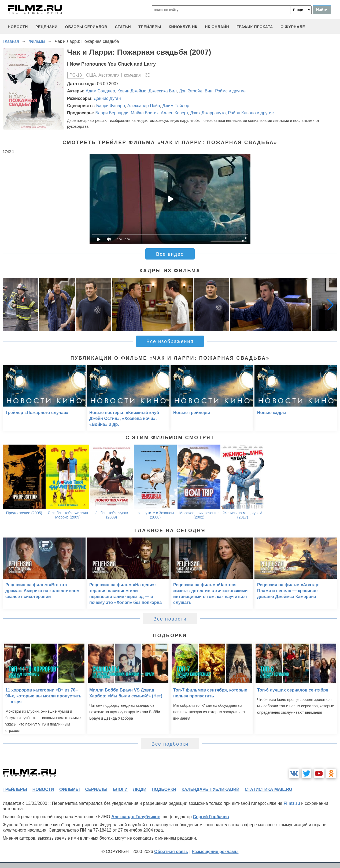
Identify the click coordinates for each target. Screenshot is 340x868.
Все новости (170, 619)
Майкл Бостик (145, 113)
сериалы (96, 789)
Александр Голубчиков (136, 817)
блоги (120, 789)
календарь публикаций (210, 789)
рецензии (47, 27)
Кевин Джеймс (132, 91)
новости (18, 27)
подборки (164, 789)
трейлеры (150, 27)
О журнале (293, 27)
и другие (237, 91)
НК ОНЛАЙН (217, 27)
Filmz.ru (292, 803)
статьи (123, 27)
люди (140, 789)
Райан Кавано (242, 113)
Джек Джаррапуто (208, 113)
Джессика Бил (163, 91)
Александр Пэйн (144, 106)
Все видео (170, 254)
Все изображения (170, 341)
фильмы (69, 789)
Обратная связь (171, 852)
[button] (330, 305)
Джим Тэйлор (176, 106)
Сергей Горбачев (211, 817)
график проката (255, 27)
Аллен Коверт (174, 113)
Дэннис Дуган (107, 98)
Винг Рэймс (216, 91)
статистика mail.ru (269, 789)
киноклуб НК (183, 27)
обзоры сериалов (86, 27)
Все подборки (170, 744)
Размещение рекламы (215, 852)
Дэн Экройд (191, 91)
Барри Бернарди (112, 113)
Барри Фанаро (111, 106)
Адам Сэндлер (100, 91)
